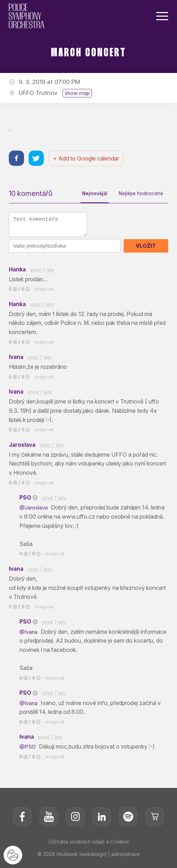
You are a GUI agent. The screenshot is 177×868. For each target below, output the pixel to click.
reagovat (44, 291)
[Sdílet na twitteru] (37, 159)
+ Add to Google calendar (88, 159)
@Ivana (30, 636)
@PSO (29, 751)
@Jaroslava (35, 511)
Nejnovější (92, 194)
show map (77, 93)
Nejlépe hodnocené (140, 194)
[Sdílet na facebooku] (17, 159)
